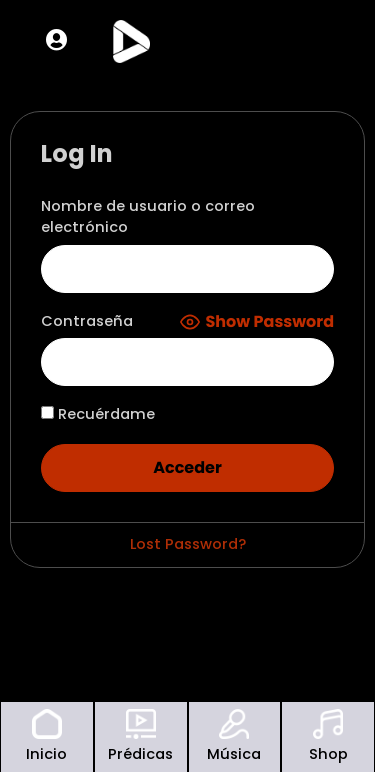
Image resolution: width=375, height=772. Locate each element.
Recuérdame (98, 414)
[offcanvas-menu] (319, 40)
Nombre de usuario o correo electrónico (148, 217)
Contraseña (87, 321)
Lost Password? (188, 544)
